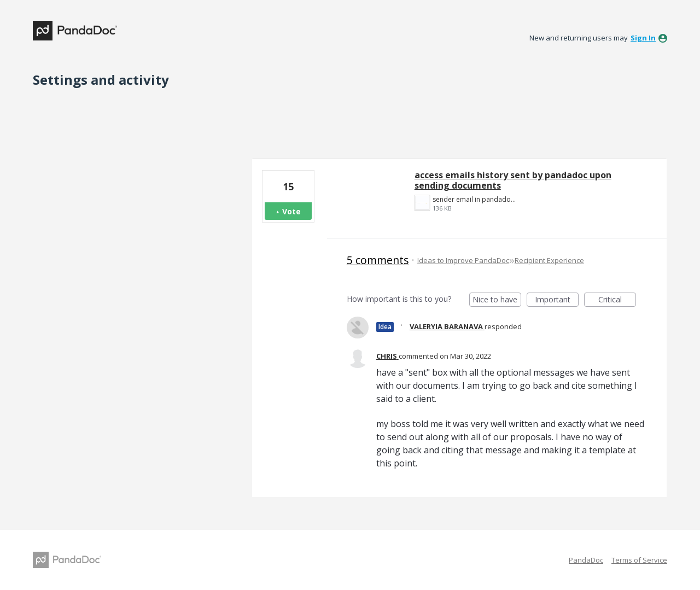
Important (557, 300)
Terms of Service (639, 560)
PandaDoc (586, 560)
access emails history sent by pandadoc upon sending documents (513, 180)
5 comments (378, 260)
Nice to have (497, 300)
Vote (291, 211)
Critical (617, 300)
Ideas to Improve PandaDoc (463, 260)
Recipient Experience (549, 260)
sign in (643, 38)
